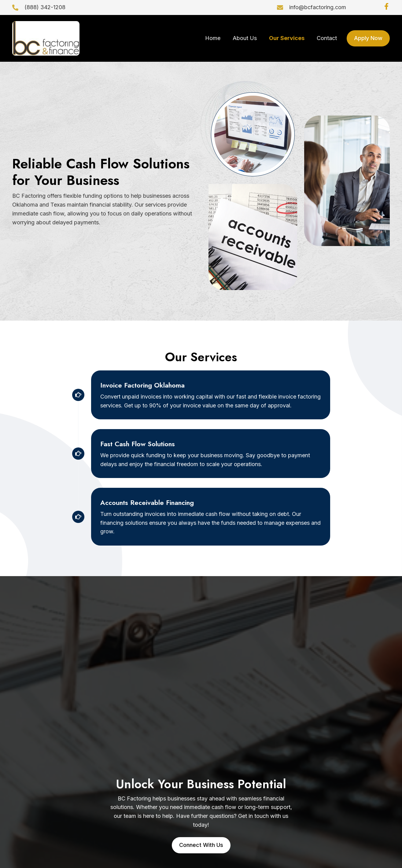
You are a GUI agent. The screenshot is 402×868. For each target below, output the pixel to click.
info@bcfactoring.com (318, 7)
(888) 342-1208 (45, 7)
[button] (386, 6)
